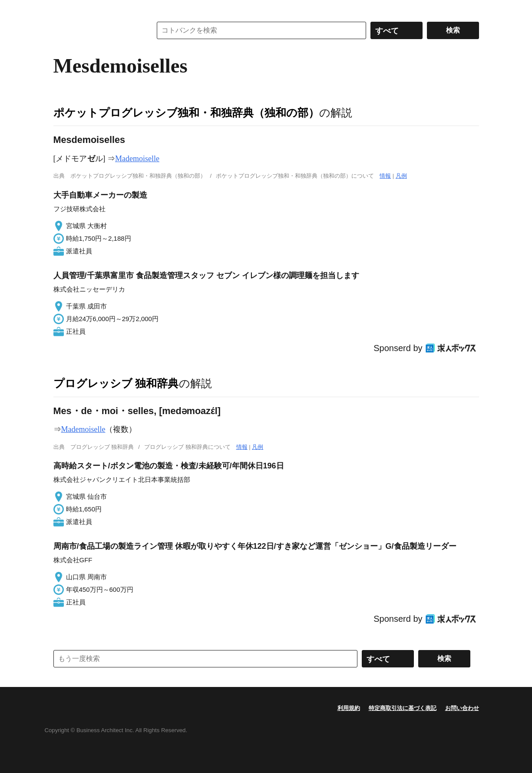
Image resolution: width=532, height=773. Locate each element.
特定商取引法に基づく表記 (403, 708)
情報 (385, 176)
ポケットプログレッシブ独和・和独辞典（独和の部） (186, 113)
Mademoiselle (137, 159)
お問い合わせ (462, 708)
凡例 (401, 176)
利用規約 (349, 708)
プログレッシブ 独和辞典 (116, 383)
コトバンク (96, 30)
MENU (62, 9)
